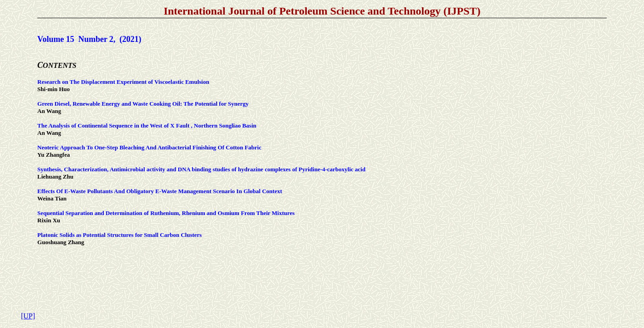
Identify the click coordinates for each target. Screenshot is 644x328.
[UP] (28, 316)
